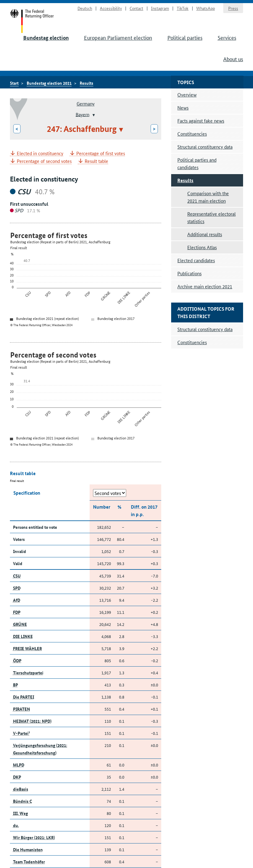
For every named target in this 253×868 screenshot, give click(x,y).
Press (233, 8)
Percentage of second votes (44, 161)
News (183, 108)
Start (32, 21)
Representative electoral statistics (211, 217)
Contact (136, 8)
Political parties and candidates (197, 163)
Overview (187, 94)
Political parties (185, 37)
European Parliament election (118, 37)
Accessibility (111, 8)
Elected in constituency (40, 153)
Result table (96, 161)
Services (227, 37)
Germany (86, 103)
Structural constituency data (205, 147)
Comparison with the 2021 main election (208, 197)
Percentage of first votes (101, 153)
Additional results (205, 234)
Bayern (82, 114)
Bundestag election (46, 38)
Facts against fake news (201, 121)
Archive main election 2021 (205, 286)
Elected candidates (196, 260)
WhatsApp (206, 8)
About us (233, 59)
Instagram (160, 8)
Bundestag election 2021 (49, 83)
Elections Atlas (202, 247)
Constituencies (192, 134)
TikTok (183, 8)
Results (87, 83)
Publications (189, 273)
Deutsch (85, 8)
